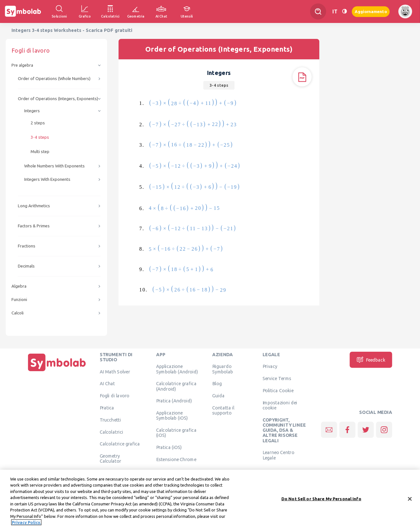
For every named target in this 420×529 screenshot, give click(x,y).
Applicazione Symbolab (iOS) (172, 415)
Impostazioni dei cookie (280, 405)
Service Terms (277, 378)
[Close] (410, 501)
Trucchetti (110, 420)
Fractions (27, 246)
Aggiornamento (371, 11)
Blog (217, 384)
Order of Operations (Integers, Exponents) (58, 99)
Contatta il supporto (223, 410)
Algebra (19, 286)
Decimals (26, 266)
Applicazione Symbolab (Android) (177, 369)
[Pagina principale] (57, 371)
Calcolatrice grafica (120, 444)
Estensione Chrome (176, 459)
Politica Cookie (278, 390)
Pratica (107, 408)
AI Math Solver (115, 371)
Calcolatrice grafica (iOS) (176, 433)
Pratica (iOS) (169, 447)
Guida (218, 396)
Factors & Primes (34, 226)
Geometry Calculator (111, 459)
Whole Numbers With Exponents (54, 166)
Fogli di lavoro (115, 396)
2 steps (38, 123)
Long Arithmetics (34, 206)
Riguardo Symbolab (223, 369)
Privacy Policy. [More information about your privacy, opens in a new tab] (26, 525)
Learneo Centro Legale (279, 455)
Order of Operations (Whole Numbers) (54, 79)
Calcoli (18, 313)
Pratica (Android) (174, 401)
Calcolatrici (112, 432)
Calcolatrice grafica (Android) (176, 386)
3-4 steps (40, 137)
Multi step (40, 152)
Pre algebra (22, 65)
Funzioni (19, 300)
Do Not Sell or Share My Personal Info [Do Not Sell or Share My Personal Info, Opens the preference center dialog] (321, 501)
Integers (32, 111)
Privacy (270, 366)
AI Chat (107, 384)
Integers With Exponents (47, 179)
